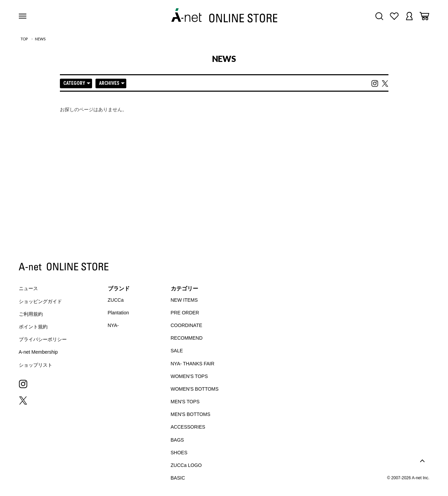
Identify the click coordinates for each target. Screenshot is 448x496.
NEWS (40, 39)
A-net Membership (38, 352)
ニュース (28, 288)
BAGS (177, 440)
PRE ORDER (185, 313)
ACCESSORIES (188, 427)
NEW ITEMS (184, 300)
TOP (24, 39)
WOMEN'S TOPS (189, 376)
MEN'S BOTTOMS (191, 414)
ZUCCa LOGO (186, 465)
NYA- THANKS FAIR (193, 364)
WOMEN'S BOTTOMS (195, 389)
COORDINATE (187, 325)
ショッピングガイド (40, 301)
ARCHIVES (112, 83)
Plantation (118, 313)
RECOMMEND (187, 338)
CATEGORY (77, 83)
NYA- (113, 325)
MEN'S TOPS (185, 402)
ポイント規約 (33, 327)
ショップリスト (36, 365)
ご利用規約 (31, 314)
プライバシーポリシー (43, 339)
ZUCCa (116, 300)
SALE (177, 351)
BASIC (178, 478)
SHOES (179, 453)
